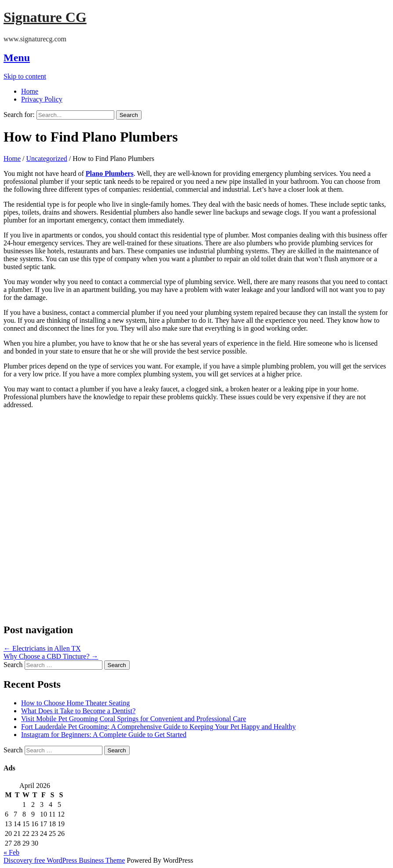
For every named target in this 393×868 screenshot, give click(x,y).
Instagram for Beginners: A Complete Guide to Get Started (104, 735)
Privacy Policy (42, 99)
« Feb (11, 852)
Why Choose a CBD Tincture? (51, 656)
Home (30, 91)
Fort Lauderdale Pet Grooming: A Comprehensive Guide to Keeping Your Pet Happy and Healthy (158, 727)
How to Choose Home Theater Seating (75, 703)
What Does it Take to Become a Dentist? (78, 711)
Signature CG (45, 17)
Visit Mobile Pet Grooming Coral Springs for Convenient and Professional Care (134, 719)
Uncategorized (47, 159)
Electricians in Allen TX (42, 648)
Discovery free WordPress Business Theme (64, 860)
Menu (17, 58)
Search (13, 665)
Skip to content (25, 76)
